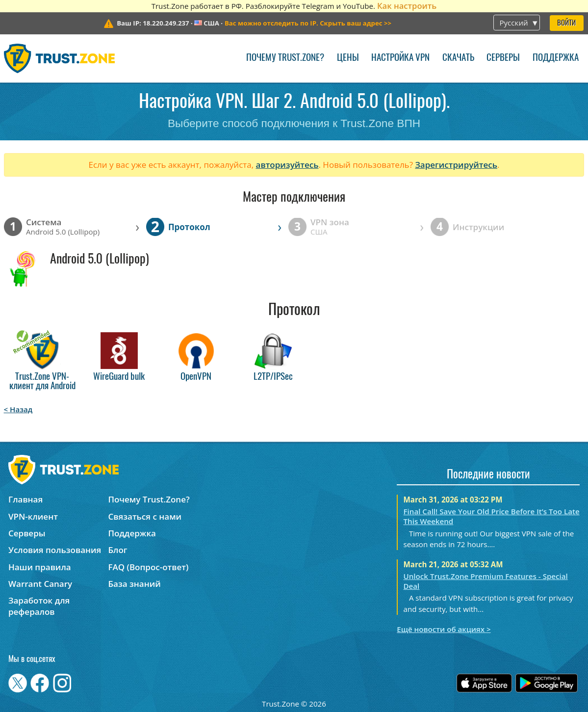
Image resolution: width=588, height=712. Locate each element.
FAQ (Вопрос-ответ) (148, 567)
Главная (26, 499)
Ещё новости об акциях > (444, 629)
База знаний (134, 584)
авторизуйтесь (287, 165)
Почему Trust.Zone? (285, 58)
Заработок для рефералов (39, 606)
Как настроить (407, 6)
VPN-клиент (33, 516)
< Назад (18, 409)
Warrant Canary (40, 584)
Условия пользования (55, 550)
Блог (117, 550)
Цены (348, 58)
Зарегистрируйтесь (456, 165)
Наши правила (40, 567)
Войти (566, 23)
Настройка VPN (400, 58)
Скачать (458, 58)
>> (308, 23)
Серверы (503, 58)
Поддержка (556, 58)
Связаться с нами (145, 516)
